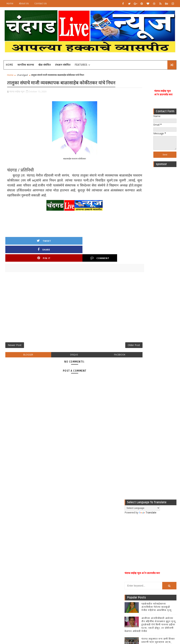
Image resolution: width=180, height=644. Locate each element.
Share (49, 254)
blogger (25, 353)
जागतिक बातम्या (26, 65)
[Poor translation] (13, 592)
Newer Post (15, 342)
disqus (64, 353)
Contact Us (41, 3)
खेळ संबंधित (45, 65)
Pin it (79, 254)
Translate (148, 292)
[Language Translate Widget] (142, 287)
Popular (151, 438)
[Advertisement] (165, 224)
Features (81, 65)
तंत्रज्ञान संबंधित (63, 65)
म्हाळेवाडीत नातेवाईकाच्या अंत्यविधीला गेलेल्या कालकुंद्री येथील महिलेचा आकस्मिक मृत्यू (157, 386)
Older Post (113, 342)
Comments (168, 438)
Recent (133, 438)
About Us (24, 3)
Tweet (20, 254)
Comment (108, 254)
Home (10, 3)
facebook (102, 353)
